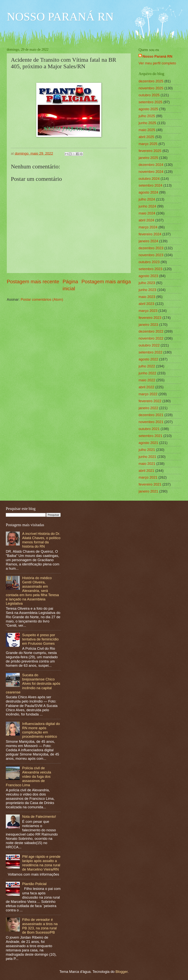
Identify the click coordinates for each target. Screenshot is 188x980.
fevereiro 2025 (150, 151)
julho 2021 (147, 450)
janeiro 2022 (148, 408)
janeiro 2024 (148, 241)
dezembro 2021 (151, 415)
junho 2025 (147, 123)
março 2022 (148, 394)
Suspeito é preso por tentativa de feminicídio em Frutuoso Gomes (40, 639)
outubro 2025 (149, 95)
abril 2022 (146, 387)
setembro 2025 (150, 102)
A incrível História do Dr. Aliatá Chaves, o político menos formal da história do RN (41, 540)
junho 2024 (147, 206)
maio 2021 (147, 464)
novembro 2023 (151, 255)
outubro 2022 (149, 345)
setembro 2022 (150, 352)
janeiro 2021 (148, 491)
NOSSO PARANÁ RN (60, 17)
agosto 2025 (148, 109)
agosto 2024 (148, 192)
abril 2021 (146, 471)
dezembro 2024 (151, 165)
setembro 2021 (150, 436)
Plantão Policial (34, 884)
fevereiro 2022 (150, 401)
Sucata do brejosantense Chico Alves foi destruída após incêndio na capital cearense (33, 683)
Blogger (122, 972)
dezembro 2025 (151, 81)
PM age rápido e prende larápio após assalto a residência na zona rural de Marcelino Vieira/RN (41, 863)
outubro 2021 (149, 429)
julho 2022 (147, 366)
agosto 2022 (148, 359)
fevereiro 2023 (150, 318)
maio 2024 (147, 213)
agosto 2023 (148, 276)
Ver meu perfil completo (157, 63)
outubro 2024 (149, 179)
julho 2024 (147, 199)
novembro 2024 (151, 172)
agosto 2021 (148, 443)
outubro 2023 (149, 262)
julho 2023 (147, 283)
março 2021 (148, 477)
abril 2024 (146, 220)
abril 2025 (146, 137)
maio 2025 (147, 130)
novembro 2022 (151, 338)
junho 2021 (147, 457)
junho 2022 (147, 373)
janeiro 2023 (148, 325)
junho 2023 (147, 290)
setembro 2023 (150, 269)
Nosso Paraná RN (157, 56)
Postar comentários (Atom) (42, 299)
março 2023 (148, 311)
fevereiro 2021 (150, 484)
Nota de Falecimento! (39, 817)
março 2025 (148, 144)
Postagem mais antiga (106, 282)
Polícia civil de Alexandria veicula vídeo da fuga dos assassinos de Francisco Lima (28, 776)
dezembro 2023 (151, 248)
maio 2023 (147, 297)
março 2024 (148, 227)
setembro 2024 (150, 185)
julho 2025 (147, 116)
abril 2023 (146, 304)
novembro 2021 (151, 422)
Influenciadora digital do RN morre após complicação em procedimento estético (41, 730)
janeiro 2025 (148, 158)
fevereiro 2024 (150, 234)
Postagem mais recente (33, 282)
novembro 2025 (151, 88)
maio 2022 (147, 380)
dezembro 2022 (151, 331)
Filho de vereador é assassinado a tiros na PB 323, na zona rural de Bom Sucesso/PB (40, 926)
